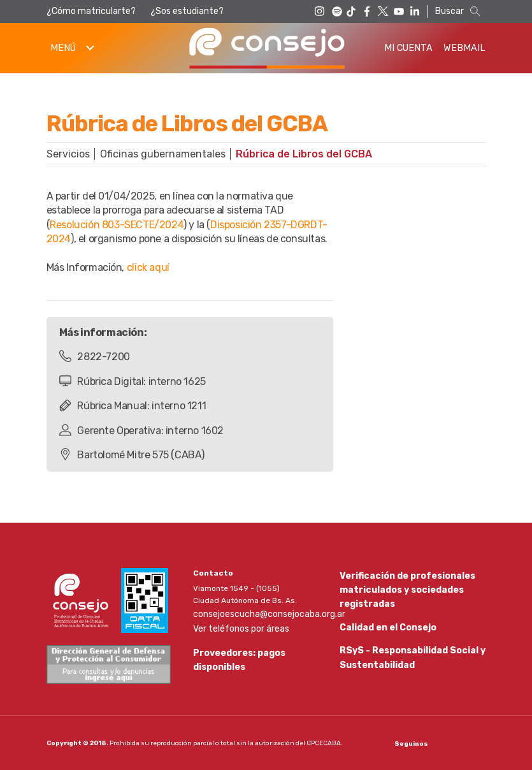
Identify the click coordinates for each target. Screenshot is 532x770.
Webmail (464, 48)
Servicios (68, 154)
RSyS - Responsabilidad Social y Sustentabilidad (406, 659)
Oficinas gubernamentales (163, 154)
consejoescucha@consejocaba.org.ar (262, 613)
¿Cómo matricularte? (91, 11)
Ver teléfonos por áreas (236, 625)
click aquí (148, 267)
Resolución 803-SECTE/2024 (117, 225)
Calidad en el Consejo (384, 626)
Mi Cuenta (408, 48)
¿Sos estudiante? (187, 11)
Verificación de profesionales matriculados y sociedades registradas (401, 586)
